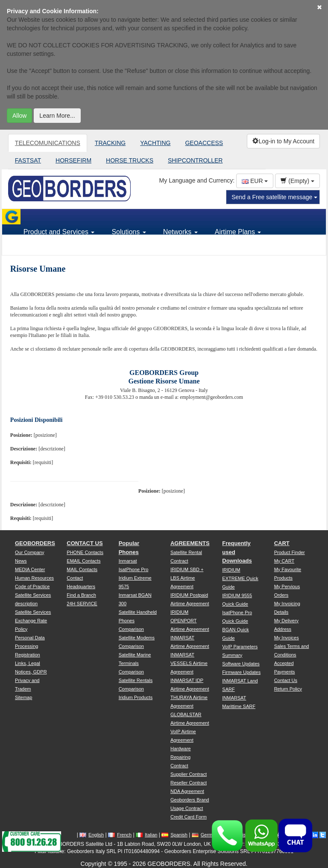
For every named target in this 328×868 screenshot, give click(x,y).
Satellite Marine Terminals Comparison (135, 663)
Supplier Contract (189, 774)
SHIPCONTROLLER (195, 160)
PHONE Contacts (85, 552)
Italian (146, 835)
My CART (284, 561)
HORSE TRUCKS (130, 160)
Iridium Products (136, 697)
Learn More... (57, 116)
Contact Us (286, 680)
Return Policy (288, 689)
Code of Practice (32, 586)
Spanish (174, 835)
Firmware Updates (241, 672)
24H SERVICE (82, 604)
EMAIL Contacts (83, 561)
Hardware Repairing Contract (181, 757)
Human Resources (34, 578)
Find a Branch (81, 595)
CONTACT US (85, 543)
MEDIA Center (30, 569)
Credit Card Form (189, 817)
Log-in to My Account (283, 141)
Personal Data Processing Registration (30, 646)
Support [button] (38, 247)
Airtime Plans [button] (238, 232)
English (92, 835)
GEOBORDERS (35, 543)
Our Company (29, 552)
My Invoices (287, 638)
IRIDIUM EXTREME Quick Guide (240, 578)
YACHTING (155, 143)
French (120, 835)
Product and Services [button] (59, 232)
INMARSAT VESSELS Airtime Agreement (189, 663)
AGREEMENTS (190, 543)
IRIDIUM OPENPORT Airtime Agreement (190, 621)
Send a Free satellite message (274, 197)
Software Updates (241, 664)
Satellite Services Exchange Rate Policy (33, 621)
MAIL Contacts (82, 569)
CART (282, 543)
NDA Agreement (187, 791)
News (21, 561)
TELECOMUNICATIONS (48, 143)
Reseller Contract (189, 783)
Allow (19, 116)
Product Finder (290, 552)
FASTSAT (28, 160)
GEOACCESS (204, 143)
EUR (255, 181)
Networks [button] (180, 232)
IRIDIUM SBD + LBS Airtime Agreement (187, 578)
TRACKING (110, 143)
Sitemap (23, 697)
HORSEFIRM (73, 160)
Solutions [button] (129, 232)
